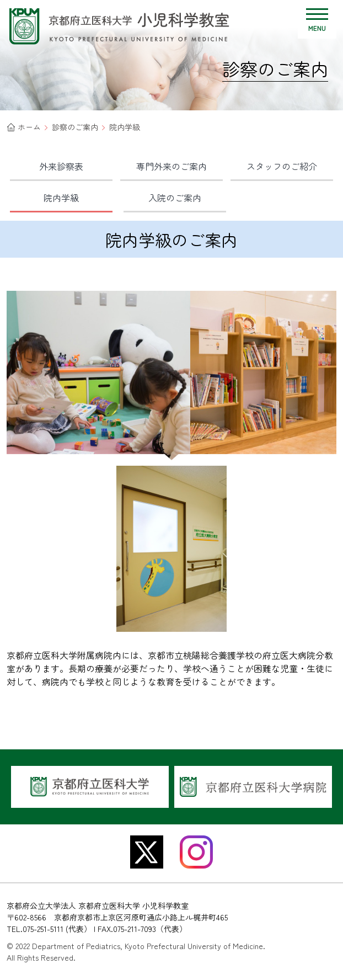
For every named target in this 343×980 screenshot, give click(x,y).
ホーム (29, 127)
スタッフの (282, 166)
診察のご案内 (75, 127)
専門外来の (171, 166)
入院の (175, 198)
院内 (61, 198)
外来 (61, 166)
